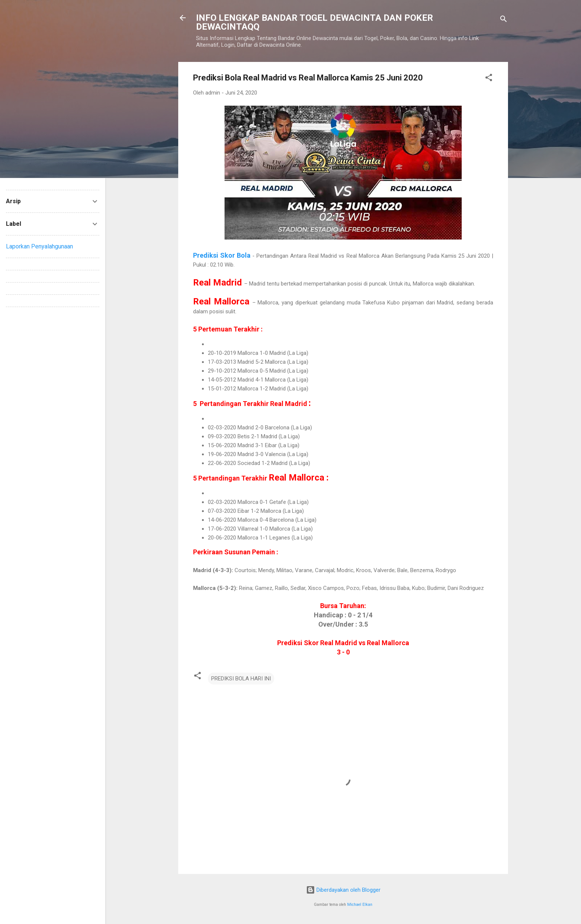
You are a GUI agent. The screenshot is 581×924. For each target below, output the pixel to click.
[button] (489, 79)
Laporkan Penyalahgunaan (39, 246)
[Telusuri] (504, 20)
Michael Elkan (360, 905)
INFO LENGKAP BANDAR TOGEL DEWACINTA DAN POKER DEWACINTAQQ (315, 22)
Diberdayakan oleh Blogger (343, 890)
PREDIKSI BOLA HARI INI (241, 679)
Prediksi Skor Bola (222, 255)
